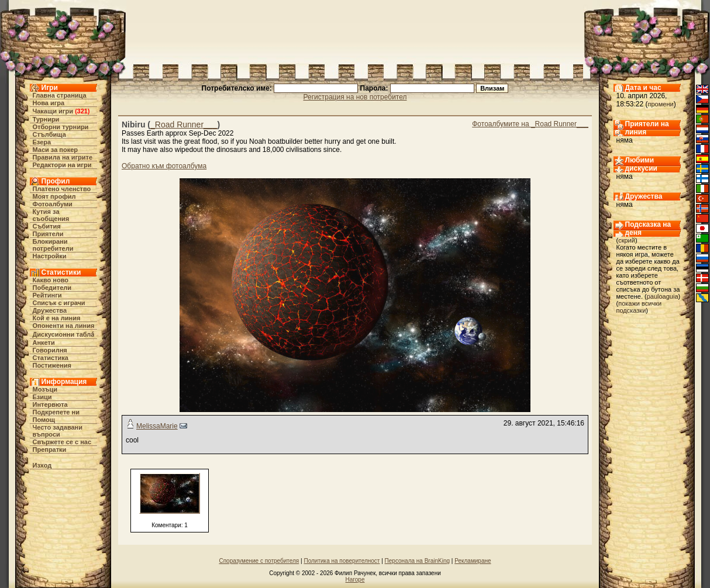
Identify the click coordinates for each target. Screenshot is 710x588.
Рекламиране (473, 561)
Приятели (48, 234)
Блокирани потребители (53, 245)
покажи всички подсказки (639, 307)
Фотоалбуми (53, 204)
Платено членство (62, 189)
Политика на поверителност (342, 561)
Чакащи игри (53, 111)
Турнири (46, 119)
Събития (47, 226)
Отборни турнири (61, 127)
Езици (42, 397)
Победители (52, 288)
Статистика (51, 358)
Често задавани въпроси (58, 431)
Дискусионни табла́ (64, 334)
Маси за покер (56, 150)
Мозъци (45, 389)
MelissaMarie (157, 426)
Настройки (50, 256)
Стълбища (49, 134)
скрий (627, 240)
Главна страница (60, 95)
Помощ (44, 420)
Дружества (50, 310)
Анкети (44, 343)
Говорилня (50, 350)
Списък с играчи (59, 303)
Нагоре (355, 580)
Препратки (50, 449)
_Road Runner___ (184, 124)
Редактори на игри (62, 165)
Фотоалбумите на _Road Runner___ (530, 124)
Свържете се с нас (62, 442)
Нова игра (49, 103)
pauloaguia (663, 296)
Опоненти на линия (64, 326)
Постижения (52, 365)
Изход (42, 465)
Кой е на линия (57, 318)
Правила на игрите (63, 157)
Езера (42, 142)
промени (661, 104)
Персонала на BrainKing (417, 561)
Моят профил (54, 196)
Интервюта (50, 404)
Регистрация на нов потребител (355, 97)
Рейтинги (47, 295)
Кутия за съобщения (51, 215)
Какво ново (51, 280)
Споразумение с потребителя (259, 561)
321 (82, 111)
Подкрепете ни (56, 412)
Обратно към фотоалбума (164, 166)
